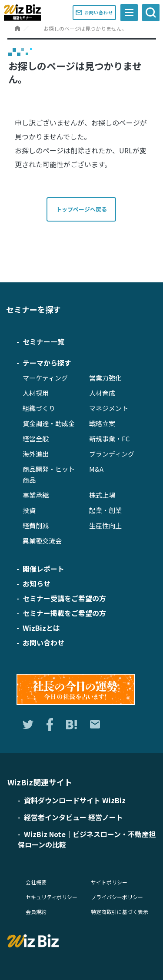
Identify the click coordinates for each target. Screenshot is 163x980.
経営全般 (36, 439)
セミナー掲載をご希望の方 (64, 613)
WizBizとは (41, 628)
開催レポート (43, 569)
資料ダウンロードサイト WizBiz (75, 800)
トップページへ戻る (81, 209)
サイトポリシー (109, 882)
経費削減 (36, 525)
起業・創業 (105, 510)
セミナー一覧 (43, 341)
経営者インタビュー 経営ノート (73, 817)
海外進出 (36, 454)
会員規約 (36, 912)
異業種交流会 (42, 541)
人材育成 (102, 393)
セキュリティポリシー (52, 897)
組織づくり (39, 408)
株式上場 (102, 495)
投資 (29, 510)
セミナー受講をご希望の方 (64, 598)
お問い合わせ (96, 12)
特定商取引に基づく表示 (120, 912)
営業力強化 (105, 378)
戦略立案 (102, 423)
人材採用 (36, 393)
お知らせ (37, 583)
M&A (96, 469)
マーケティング (45, 378)
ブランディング (112, 454)
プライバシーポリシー (117, 897)
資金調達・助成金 (49, 423)
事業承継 (36, 495)
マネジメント (109, 408)
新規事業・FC (109, 439)
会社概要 (36, 882)
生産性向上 (105, 525)
